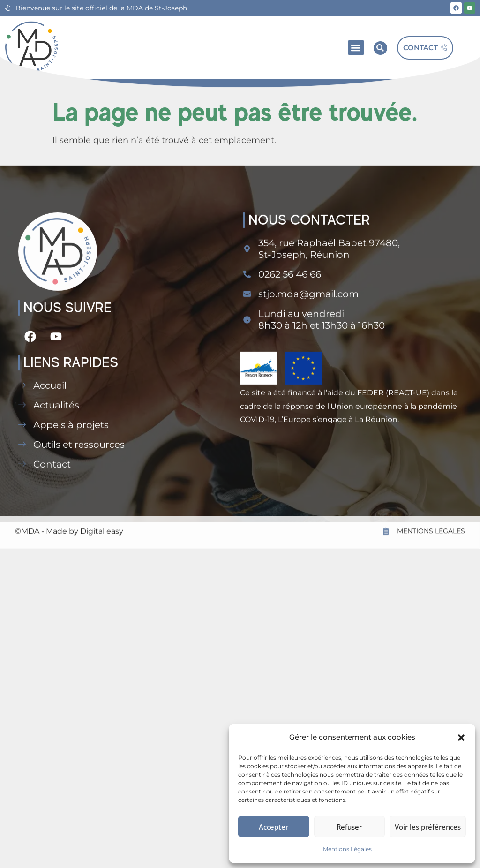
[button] (461, 738)
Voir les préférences (428, 827)
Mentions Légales (347, 849)
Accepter (274, 827)
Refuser (349, 827)
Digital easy (102, 549)
